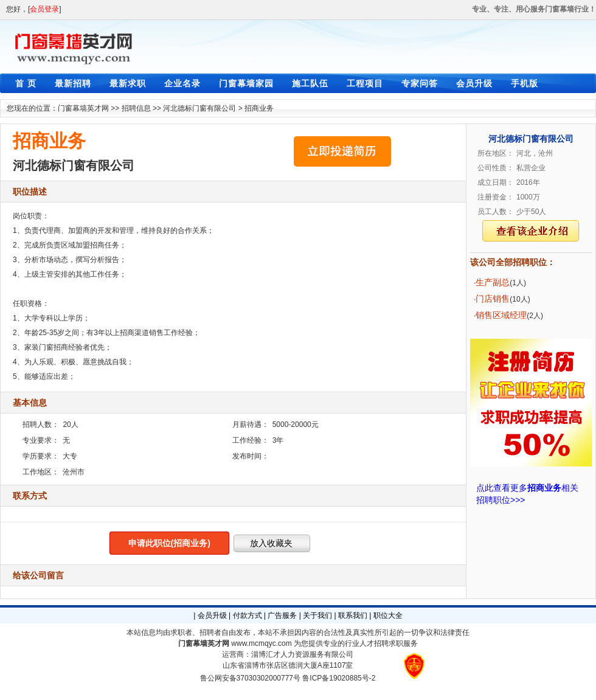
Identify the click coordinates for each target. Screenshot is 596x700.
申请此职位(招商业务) (169, 543)
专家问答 (420, 83)
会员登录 (44, 9)
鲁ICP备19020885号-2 (339, 678)
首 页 (26, 83)
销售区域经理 (501, 315)
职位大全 (388, 615)
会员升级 (474, 83)
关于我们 (317, 615)
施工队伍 (310, 83)
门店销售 (493, 299)
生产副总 (493, 282)
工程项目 (365, 83)
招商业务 (259, 108)
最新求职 (128, 83)
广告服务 (282, 615)
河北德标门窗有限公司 (199, 108)
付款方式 (248, 615)
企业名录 (182, 83)
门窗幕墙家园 (246, 83)
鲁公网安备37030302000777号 (250, 678)
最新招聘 (73, 83)
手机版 (525, 83)
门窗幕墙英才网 (83, 108)
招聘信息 (136, 108)
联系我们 (353, 615)
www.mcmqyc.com (261, 643)
